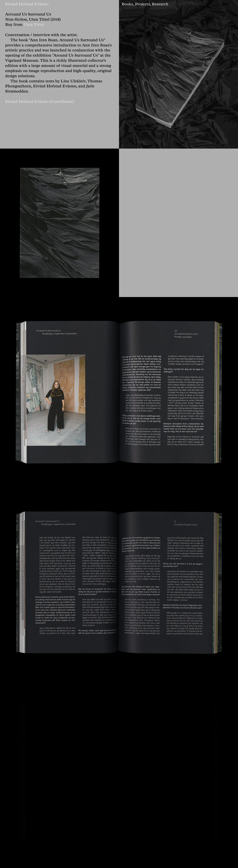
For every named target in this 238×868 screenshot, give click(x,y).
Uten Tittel (34, 24)
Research (160, 3)
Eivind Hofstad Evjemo (27, 3)
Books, (128, 3)
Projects (142, 3)
